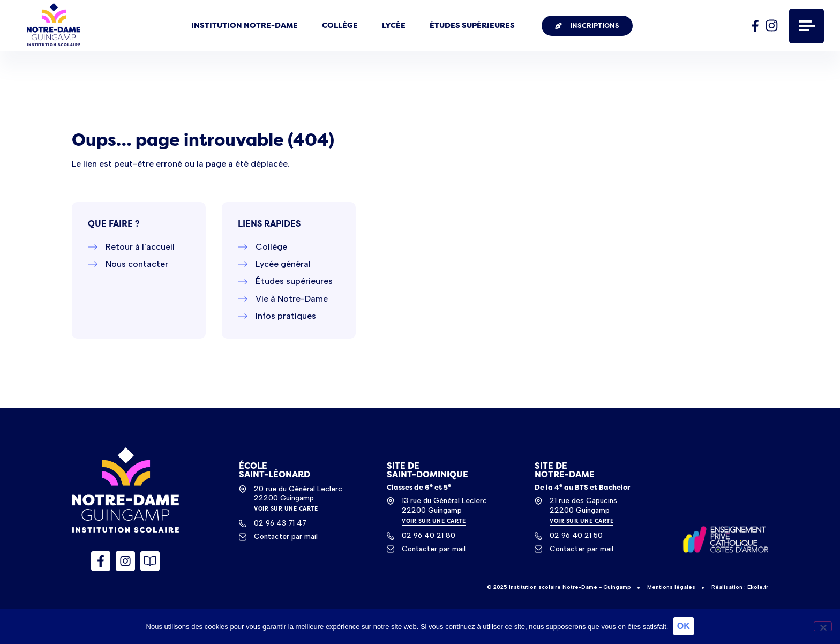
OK (684, 627)
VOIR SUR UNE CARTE (286, 509)
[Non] (823, 626)
